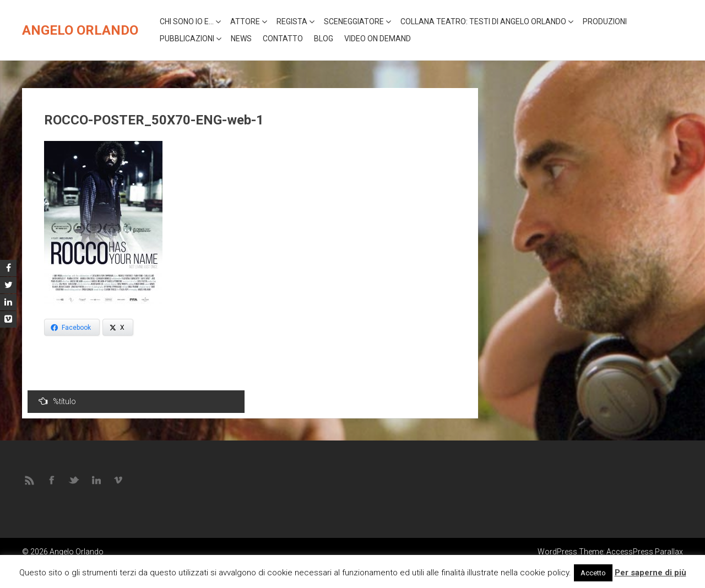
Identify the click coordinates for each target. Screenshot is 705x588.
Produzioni (605, 21)
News (241, 39)
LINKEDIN (96, 480)
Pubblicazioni (187, 39)
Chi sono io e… (187, 21)
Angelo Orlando (80, 30)
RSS (30, 480)
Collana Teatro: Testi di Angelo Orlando (483, 21)
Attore (245, 21)
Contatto (283, 39)
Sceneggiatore (354, 21)
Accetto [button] (593, 573)
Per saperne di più (650, 573)
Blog (324, 39)
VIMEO (118, 480)
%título (57, 401)
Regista (292, 21)
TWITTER (74, 480)
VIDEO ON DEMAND (378, 39)
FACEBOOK (52, 480)
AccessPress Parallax (645, 552)
